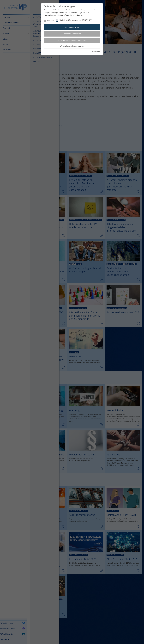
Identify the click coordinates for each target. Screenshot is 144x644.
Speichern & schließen (72, 34)
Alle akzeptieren (72, 27)
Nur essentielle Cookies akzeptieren (72, 41)
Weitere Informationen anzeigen (72, 46)
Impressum (96, 51)
